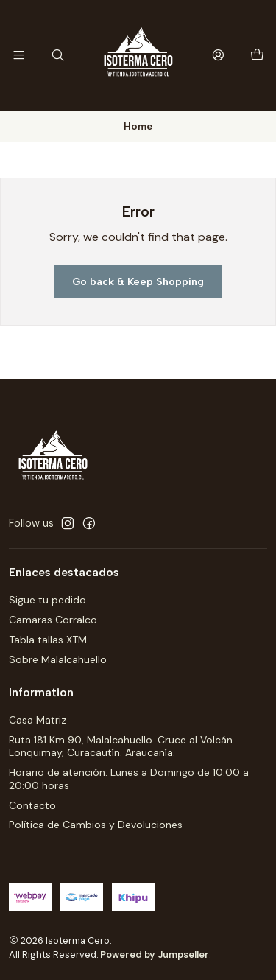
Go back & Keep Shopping (138, 281)
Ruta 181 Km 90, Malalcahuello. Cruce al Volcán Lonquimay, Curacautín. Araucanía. (121, 746)
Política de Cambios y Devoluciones (96, 825)
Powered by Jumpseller (155, 955)
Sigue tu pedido (47, 600)
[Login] (218, 55)
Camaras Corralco (53, 620)
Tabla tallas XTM (48, 640)
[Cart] (257, 55)
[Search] (57, 55)
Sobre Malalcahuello (58, 659)
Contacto (32, 805)
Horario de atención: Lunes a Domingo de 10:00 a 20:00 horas (129, 779)
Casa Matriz (38, 720)
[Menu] (19, 55)
